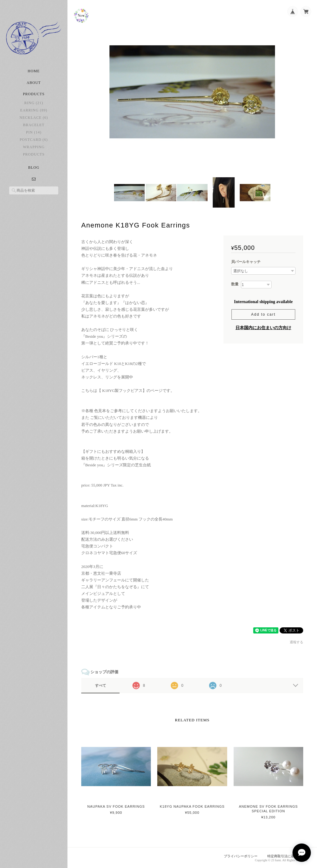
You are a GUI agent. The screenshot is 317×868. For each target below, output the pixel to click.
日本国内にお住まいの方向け (263, 328)
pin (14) (34, 132)
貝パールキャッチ (246, 262)
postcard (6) (34, 140)
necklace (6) (34, 118)
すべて (101, 686)
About (34, 83)
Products (34, 154)
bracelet (34, 125)
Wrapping (34, 147)
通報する (296, 642)
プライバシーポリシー (241, 856)
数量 (235, 284)
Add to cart (263, 314)
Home (34, 71)
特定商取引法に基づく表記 (288, 856)
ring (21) (34, 103)
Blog (34, 167)
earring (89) (34, 110)
